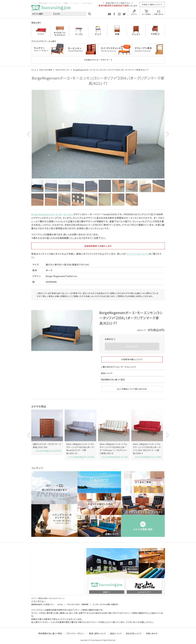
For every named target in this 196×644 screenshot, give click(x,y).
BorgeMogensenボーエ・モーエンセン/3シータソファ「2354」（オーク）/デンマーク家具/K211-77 (111, 70)
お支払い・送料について (151, 4)
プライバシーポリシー (76, 633)
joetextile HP (144, 592)
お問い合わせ (159, 14)
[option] (98, 134)
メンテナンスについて (137, 254)
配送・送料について (98, 633)
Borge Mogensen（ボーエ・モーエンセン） (52, 214)
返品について (107, 373)
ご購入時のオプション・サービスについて (119, 367)
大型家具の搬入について (132, 359)
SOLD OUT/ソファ (63, 70)
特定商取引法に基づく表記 (113, 380)
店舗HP (106, 592)
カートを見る (146, 14)
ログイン (134, 14)
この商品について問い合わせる (132, 389)
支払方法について (134, 633)
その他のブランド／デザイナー (97, 60)
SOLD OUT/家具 (46, 70)
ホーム (34, 70)
